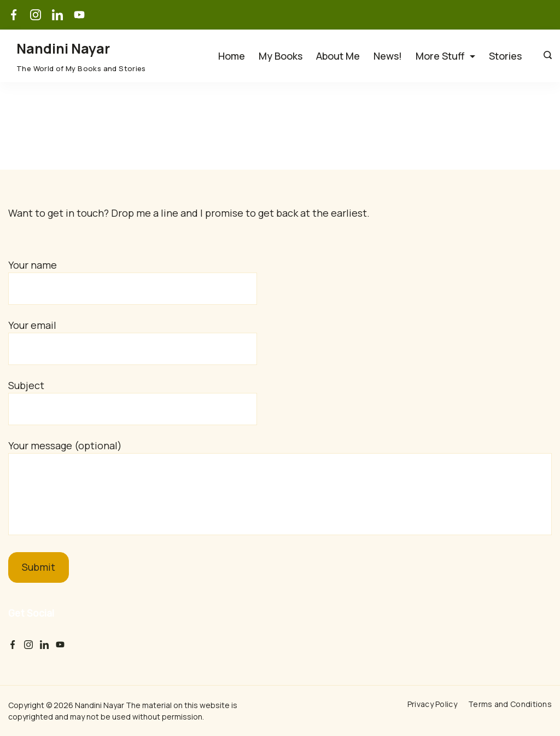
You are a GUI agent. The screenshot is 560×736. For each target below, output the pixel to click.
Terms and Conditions (510, 704)
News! (388, 56)
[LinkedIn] (57, 15)
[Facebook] (14, 15)
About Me (338, 56)
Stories (505, 56)
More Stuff (445, 56)
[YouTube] (79, 15)
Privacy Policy (432, 704)
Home (232, 56)
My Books (281, 56)
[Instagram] (36, 15)
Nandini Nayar (63, 48)
